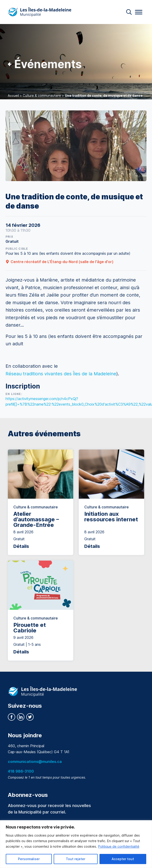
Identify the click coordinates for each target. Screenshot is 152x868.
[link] (61, 374)
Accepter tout (123, 859)
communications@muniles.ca (35, 762)
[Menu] (139, 12)
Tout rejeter (76, 859)
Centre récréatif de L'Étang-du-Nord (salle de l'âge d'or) (60, 262)
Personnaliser (29, 859)
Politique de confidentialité (119, 846)
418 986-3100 (21, 771)
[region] (76, 844)
